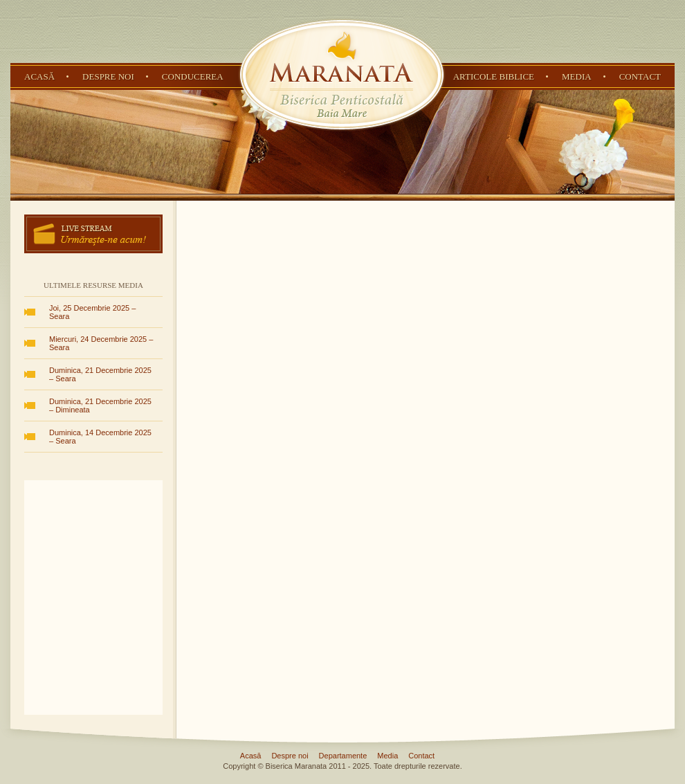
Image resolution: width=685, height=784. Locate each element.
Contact (640, 76)
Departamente (343, 756)
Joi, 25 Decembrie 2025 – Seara (92, 312)
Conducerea (193, 76)
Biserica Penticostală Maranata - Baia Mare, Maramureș (342, 75)
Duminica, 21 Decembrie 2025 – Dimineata (100, 405)
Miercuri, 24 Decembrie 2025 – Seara (101, 343)
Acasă (39, 76)
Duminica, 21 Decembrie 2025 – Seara (100, 374)
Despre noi (108, 76)
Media (577, 76)
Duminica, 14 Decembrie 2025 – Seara (100, 437)
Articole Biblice (494, 76)
